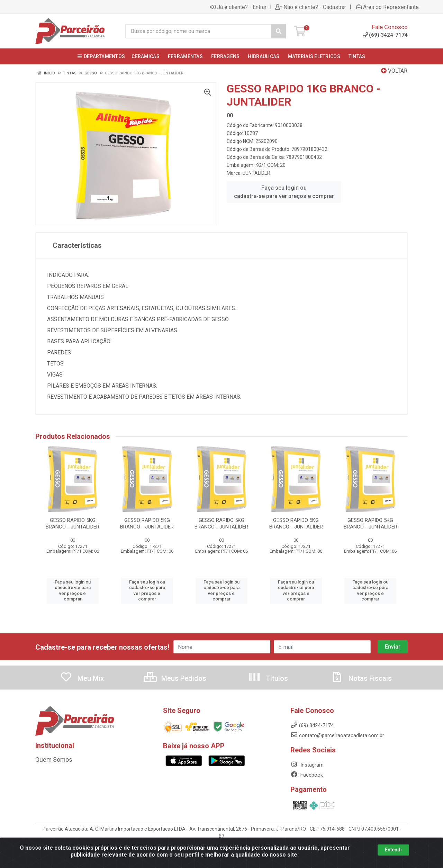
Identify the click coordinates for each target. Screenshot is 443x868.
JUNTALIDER (256, 173)
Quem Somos (51, 760)
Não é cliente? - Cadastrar (311, 7)
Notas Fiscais (361, 678)
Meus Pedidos (175, 678)
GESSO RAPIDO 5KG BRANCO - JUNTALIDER (73, 523)
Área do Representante (387, 7)
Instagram (307, 765)
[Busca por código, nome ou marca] (198, 31)
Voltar (394, 71)
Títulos (268, 678)
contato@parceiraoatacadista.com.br (337, 735)
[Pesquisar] (279, 31)
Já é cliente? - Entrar (238, 7)
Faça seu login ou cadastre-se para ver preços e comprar (284, 192)
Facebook (307, 775)
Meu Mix (82, 678)
